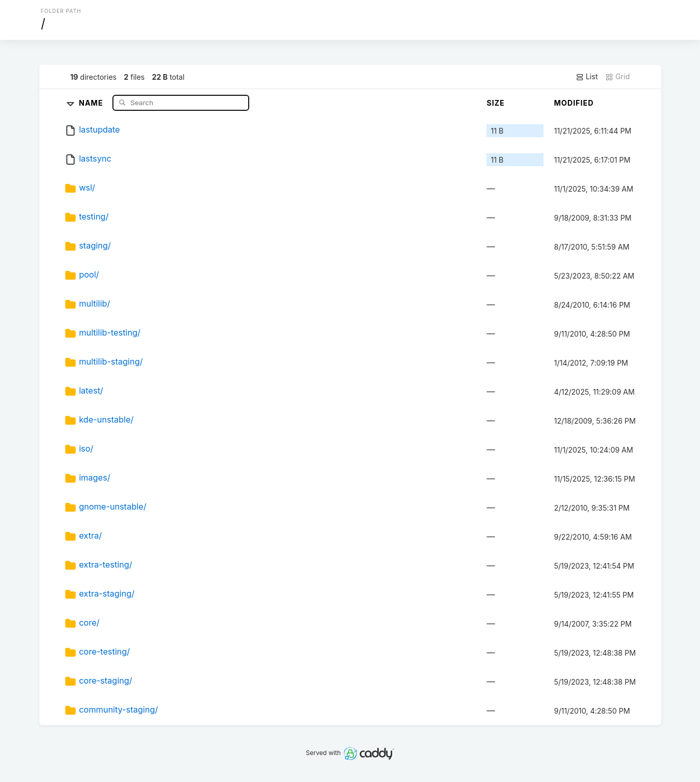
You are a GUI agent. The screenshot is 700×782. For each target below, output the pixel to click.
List (587, 77)
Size (496, 103)
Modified (574, 103)
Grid (618, 77)
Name (92, 102)
